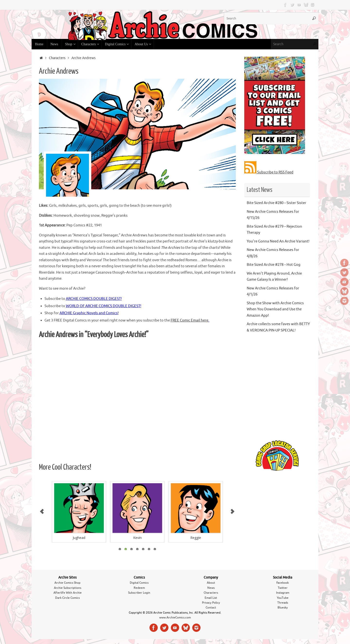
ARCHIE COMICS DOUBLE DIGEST (93, 299)
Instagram (283, 593)
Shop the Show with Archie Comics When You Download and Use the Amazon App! (275, 309)
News (211, 588)
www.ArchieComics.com (175, 617)
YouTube (283, 598)
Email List (211, 598)
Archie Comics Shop (67, 583)
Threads (283, 603)
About (211, 583)
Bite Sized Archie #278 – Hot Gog (274, 265)
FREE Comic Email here (189, 320)
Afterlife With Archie (68, 593)
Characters (57, 58)
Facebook (283, 583)
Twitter (283, 588)
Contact (211, 608)
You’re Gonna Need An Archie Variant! (278, 241)
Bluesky (283, 608)
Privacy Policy (211, 603)
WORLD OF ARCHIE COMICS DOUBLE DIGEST (103, 306)
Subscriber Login (139, 593)
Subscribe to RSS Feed (269, 172)
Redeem (139, 588)
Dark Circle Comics (67, 598)
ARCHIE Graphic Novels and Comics (89, 313)
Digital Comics (139, 583)
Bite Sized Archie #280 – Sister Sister (276, 203)
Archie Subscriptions (68, 588)
